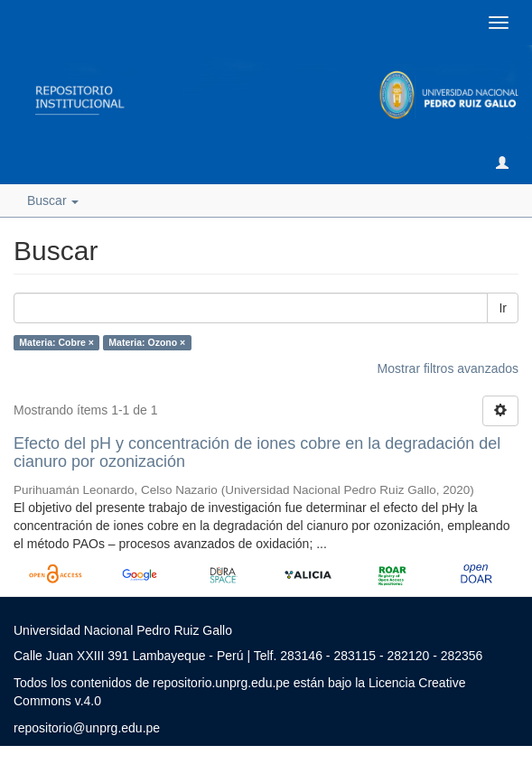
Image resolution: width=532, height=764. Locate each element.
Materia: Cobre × (56, 342)
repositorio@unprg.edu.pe (87, 728)
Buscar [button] (53, 200)
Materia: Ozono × (147, 342)
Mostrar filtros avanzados (448, 368)
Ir (503, 308)
